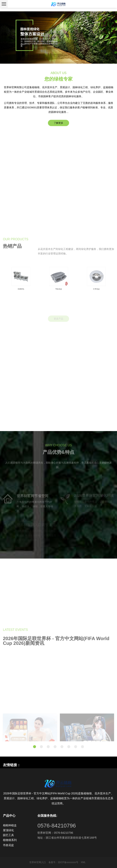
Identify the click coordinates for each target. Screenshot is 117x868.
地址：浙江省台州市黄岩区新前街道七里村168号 (67, 838)
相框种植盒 (10, 825)
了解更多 (58, 124)
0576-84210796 (57, 826)
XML (83, 862)
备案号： (53, 862)
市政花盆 (8, 845)
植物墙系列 (10, 840)
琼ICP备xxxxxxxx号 (68, 862)
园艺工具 (8, 835)
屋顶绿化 (8, 830)
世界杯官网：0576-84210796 (55, 833)
